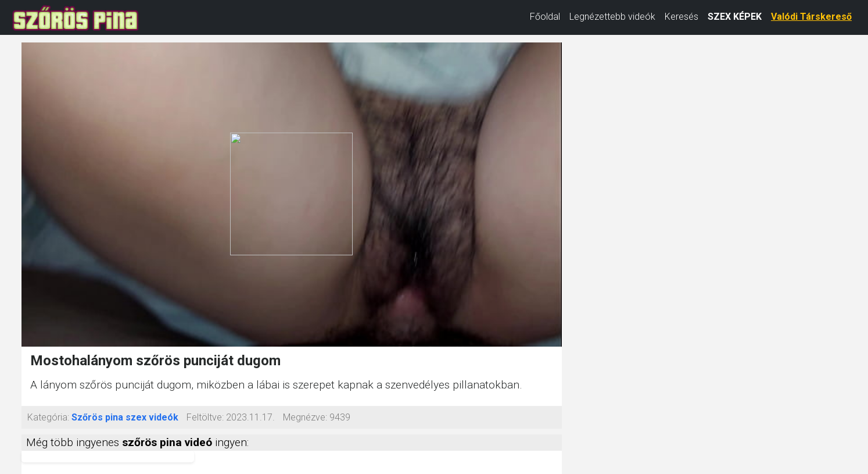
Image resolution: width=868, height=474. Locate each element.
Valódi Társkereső (811, 17)
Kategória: (48, 417)
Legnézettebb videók (612, 17)
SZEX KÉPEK (735, 17)
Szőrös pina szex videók (125, 417)
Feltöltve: (205, 417)
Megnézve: (305, 417)
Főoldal (545, 17)
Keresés (682, 17)
